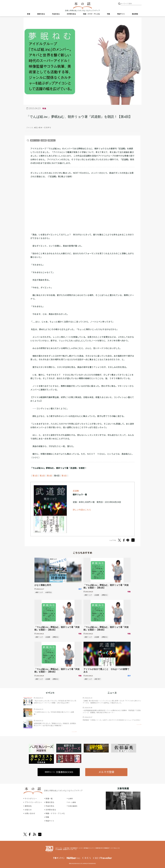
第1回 (35, 476)
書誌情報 (135, 14)
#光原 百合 (48, 592)
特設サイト (121, 14)
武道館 (44, 140)
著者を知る (41, 14)
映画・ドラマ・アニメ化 (91, 14)
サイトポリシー (31, 799)
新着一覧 (49, 799)
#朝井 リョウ (39, 592)
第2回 (42, 476)
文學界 (71, 799)
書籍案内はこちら (59, 772)
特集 (109, 14)
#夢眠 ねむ (105, 595)
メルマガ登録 (106, 772)
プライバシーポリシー (33, 802)
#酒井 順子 (97, 679)
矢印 (74, 731)
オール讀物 (73, 802)
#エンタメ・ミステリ (43, 127)
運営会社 (28, 806)
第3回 (50, 476)
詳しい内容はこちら (82, 510)
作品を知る (56, 14)
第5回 (65, 476)
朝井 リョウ (35, 140)
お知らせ (28, 810)
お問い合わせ (30, 813)
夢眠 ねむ (52, 140)
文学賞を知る (71, 14)
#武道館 (97, 595)
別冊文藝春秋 (73, 806)
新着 (29, 14)
